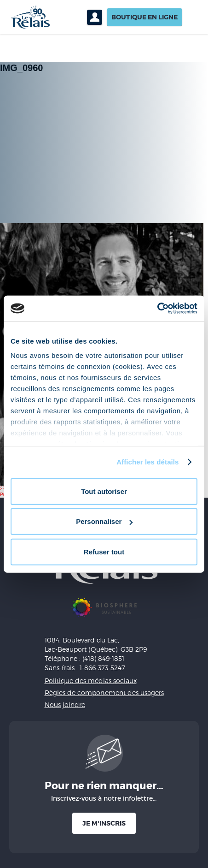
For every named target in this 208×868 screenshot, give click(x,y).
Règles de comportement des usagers (104, 693)
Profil (95, 17)
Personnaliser (104, 521)
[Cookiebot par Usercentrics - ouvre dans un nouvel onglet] (157, 309)
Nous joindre (65, 705)
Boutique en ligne (144, 17)
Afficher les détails (147, 462)
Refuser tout (104, 551)
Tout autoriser (104, 491)
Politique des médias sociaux (91, 681)
